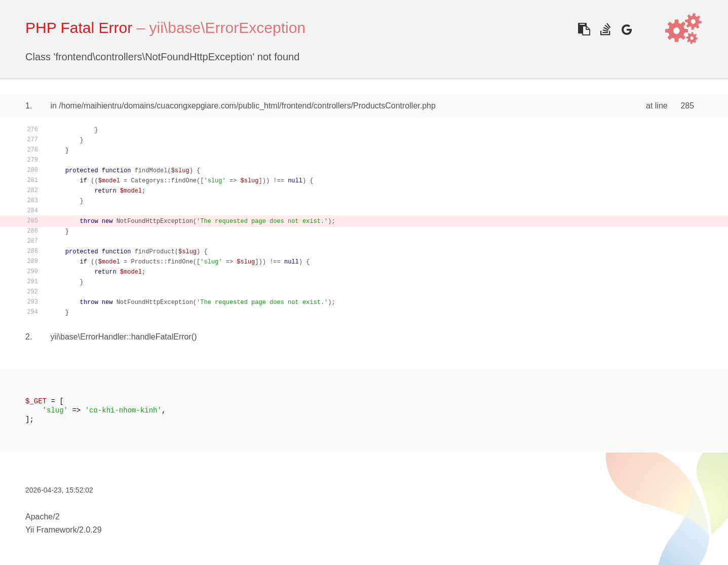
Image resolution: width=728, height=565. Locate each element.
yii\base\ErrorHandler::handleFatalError (121, 337)
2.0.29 (90, 530)
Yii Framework (51, 530)
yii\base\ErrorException (227, 28)
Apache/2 (43, 517)
